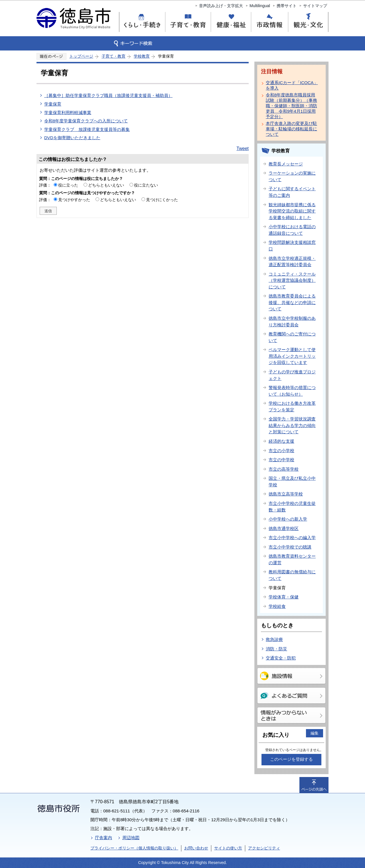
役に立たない (146, 185)
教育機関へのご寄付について (292, 337)
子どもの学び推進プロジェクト (292, 375)
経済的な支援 (281, 441)
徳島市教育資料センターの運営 (292, 559)
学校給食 (277, 606)
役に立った (68, 185)
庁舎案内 (104, 838)
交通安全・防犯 (281, 658)
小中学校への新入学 (288, 519)
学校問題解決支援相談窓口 (292, 246)
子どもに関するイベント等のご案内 (292, 192)
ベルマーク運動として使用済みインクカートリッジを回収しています (292, 356)
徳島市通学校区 (284, 528)
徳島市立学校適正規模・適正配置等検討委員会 (292, 262)
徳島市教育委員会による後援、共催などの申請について (292, 302)
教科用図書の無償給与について (292, 575)
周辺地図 (131, 838)
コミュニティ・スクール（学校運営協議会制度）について (292, 280)
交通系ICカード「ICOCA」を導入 (292, 85)
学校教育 (142, 56)
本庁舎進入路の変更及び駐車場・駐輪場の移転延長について (291, 129)
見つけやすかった (74, 200)
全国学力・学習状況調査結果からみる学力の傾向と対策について (292, 425)
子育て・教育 (113, 56)
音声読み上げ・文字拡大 (221, 6)
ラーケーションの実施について (292, 176)
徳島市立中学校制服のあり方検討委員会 (292, 321)
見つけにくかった (162, 200)
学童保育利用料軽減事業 (68, 113)
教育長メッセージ (286, 164)
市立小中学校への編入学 (292, 538)
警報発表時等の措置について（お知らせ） (292, 391)
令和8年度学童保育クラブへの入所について (86, 121)
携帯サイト (287, 6)
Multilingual (260, 6)
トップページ (81, 56)
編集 (315, 733)
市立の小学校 (281, 451)
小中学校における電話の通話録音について (292, 230)
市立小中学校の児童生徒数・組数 (292, 507)
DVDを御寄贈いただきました (72, 138)
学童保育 (53, 104)
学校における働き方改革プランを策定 (292, 406)
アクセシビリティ (264, 848)
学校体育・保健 (284, 597)
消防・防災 (276, 649)
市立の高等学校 (284, 469)
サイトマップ (315, 6)
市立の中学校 (281, 460)
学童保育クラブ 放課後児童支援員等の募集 (87, 129)
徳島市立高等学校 (286, 494)
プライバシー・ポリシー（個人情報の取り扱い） (134, 848)
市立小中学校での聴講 (290, 547)
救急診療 (274, 639)
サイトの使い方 (228, 848)
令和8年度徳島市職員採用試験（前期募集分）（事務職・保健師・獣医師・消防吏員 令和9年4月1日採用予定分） (291, 106)
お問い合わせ (196, 848)
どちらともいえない (106, 185)
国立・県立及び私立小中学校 (292, 481)
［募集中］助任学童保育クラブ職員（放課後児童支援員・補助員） (108, 95)
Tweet (243, 148)
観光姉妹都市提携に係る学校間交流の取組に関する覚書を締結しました (292, 211)
